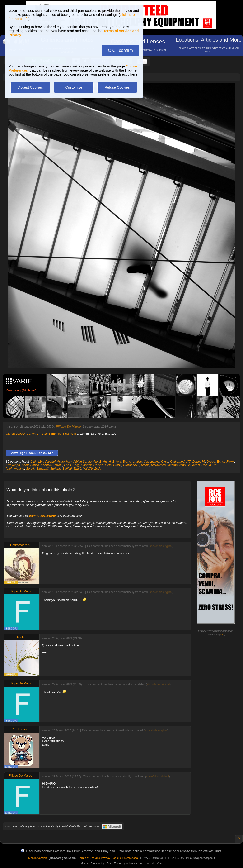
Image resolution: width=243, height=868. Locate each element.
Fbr (66, 465)
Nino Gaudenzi (190, 465)
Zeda (98, 469)
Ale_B (97, 461)
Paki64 (206, 465)
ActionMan (64, 461)
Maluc (145, 465)
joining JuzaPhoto (42, 516)
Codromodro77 (180, 461)
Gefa (108, 465)
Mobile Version (38, 858)
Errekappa (13, 465)
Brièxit (117, 461)
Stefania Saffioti (61, 469)
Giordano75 (131, 465)
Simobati (43, 469)
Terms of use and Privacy (94, 858)
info (222, 634)
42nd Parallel (47, 461)
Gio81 (117, 465)
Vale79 (88, 469)
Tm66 (77, 469)
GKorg (75, 465)
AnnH (107, 461)
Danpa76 (199, 461)
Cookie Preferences (125, 858)
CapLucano (152, 461)
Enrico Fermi (226, 461)
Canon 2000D (15, 434)
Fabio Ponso (30, 465)
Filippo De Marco (68, 427)
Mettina (173, 465)
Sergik (30, 469)
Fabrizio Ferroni (52, 465)
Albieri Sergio (82, 461)
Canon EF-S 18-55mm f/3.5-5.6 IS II (51, 434)
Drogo (211, 461)
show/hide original (161, 546)
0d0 (33, 461)
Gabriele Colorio (92, 465)
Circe (165, 461)
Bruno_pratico (132, 461)
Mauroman (158, 465)
